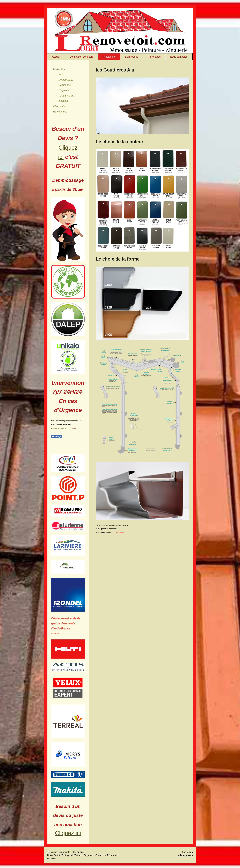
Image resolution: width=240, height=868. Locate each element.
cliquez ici (55, 633)
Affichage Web (185, 855)
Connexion (187, 852)
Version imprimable (59, 852)
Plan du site (78, 852)
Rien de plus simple (103, 532)
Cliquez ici (68, 833)
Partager (57, 436)
